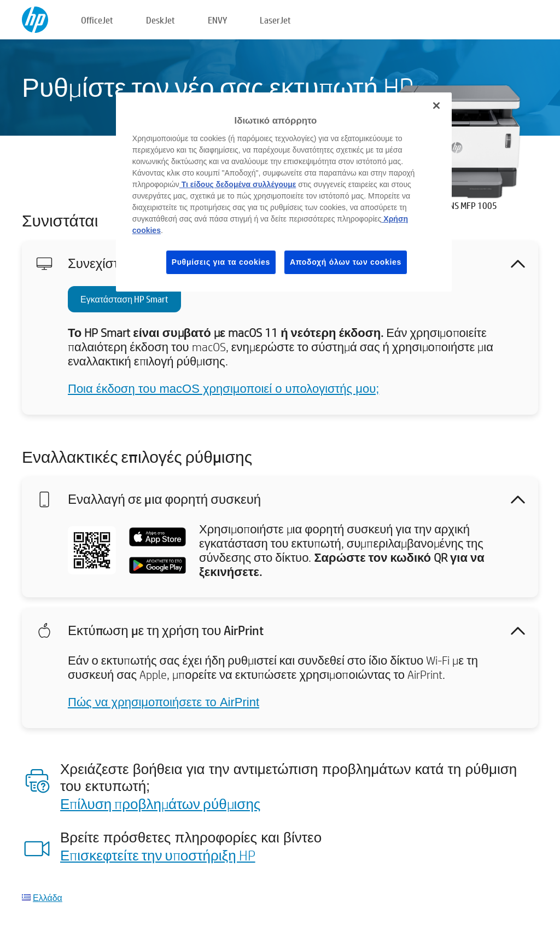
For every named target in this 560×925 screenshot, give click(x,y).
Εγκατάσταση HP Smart (124, 299)
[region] (284, 192)
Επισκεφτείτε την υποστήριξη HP (158, 855)
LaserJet (275, 20)
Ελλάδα (48, 897)
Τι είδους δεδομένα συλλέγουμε (238, 184)
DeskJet (161, 20)
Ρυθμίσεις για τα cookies (221, 262)
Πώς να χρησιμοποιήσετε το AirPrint (164, 702)
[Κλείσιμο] (436, 106)
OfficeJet (97, 20)
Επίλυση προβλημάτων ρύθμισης (160, 804)
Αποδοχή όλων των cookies (346, 262)
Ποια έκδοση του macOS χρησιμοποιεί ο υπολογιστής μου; (223, 389)
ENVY (217, 20)
